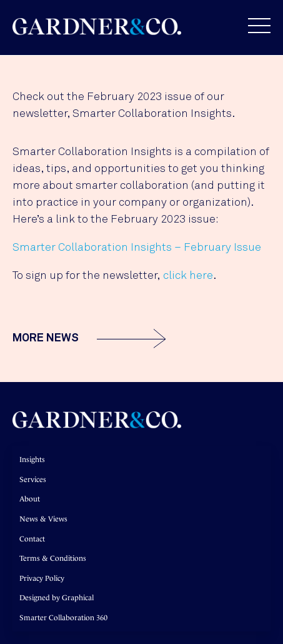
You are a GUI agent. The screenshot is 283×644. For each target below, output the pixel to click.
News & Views (43, 519)
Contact (32, 539)
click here (188, 276)
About (30, 499)
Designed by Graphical (57, 598)
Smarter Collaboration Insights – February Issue (137, 248)
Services (33, 480)
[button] (253, 26)
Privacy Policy (42, 578)
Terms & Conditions (53, 558)
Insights (32, 460)
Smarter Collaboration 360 (63, 618)
